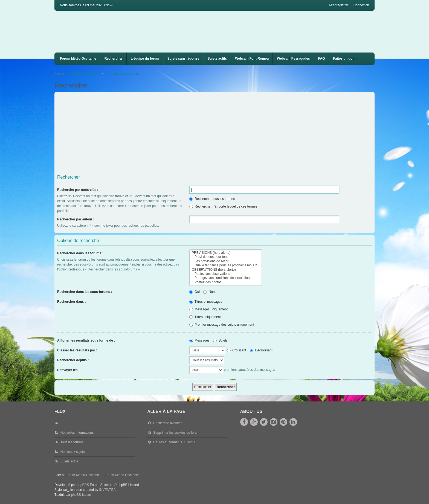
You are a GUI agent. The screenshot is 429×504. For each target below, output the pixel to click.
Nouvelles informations (77, 433)
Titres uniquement (205, 317)
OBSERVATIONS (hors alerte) (226, 270)
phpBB (82, 485)
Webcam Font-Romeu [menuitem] (252, 59)
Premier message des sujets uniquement (222, 325)
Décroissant (261, 350)
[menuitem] (252, 59)
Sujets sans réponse (183, 59)
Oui (195, 292)
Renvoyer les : (68, 370)
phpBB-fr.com (81, 495)
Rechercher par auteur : (76, 219)
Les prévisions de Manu (226, 261)
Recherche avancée (168, 423)
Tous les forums (72, 442)
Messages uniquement (208, 309)
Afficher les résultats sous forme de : (86, 340)
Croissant (237, 350)
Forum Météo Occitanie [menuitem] (78, 59)
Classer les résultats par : (77, 350)
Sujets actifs (217, 59)
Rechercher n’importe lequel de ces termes (223, 206)
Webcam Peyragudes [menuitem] (293, 59)
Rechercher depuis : (73, 360)
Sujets (220, 340)
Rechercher (114, 59)
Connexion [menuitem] (361, 5)
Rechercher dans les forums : (80, 253)
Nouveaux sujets (73, 452)
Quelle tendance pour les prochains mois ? (226, 265)
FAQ (322, 59)
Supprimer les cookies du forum (176, 433)
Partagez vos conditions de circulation (226, 278)
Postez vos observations (226, 274)
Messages (199, 340)
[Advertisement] (221, 134)
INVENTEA (107, 490)
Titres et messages (206, 302)
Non (209, 292)
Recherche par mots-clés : (78, 190)
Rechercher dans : (72, 302)
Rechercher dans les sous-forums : (85, 292)
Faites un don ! (345, 59)
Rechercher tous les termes (212, 199)
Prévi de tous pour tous (226, 257)
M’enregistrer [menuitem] (339, 5)
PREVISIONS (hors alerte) (226, 253)
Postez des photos (226, 282)
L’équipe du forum (145, 59)
